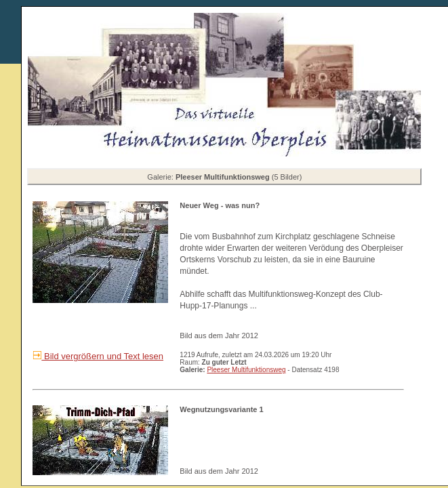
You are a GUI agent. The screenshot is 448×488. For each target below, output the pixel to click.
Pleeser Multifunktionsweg (246, 370)
